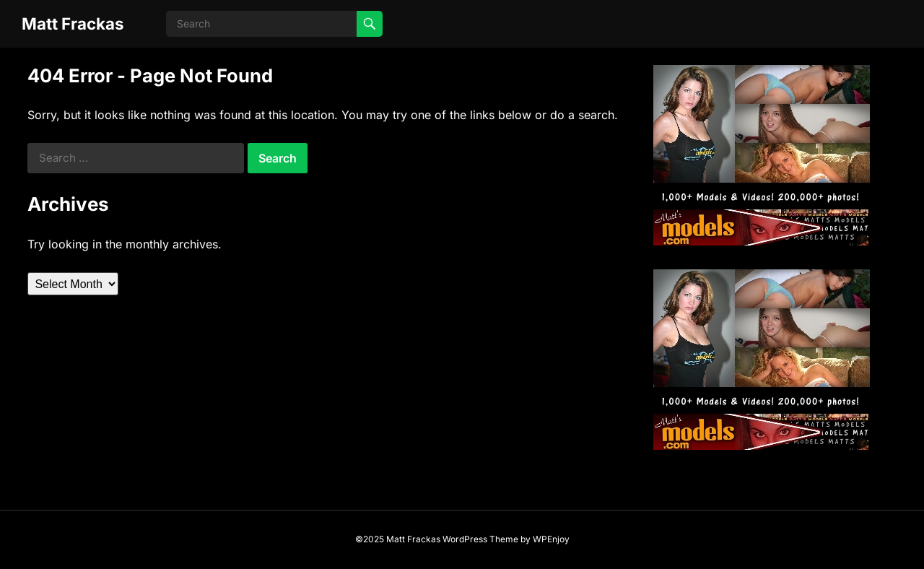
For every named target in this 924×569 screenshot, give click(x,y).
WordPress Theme (480, 539)
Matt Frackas (73, 23)
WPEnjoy (551, 539)
